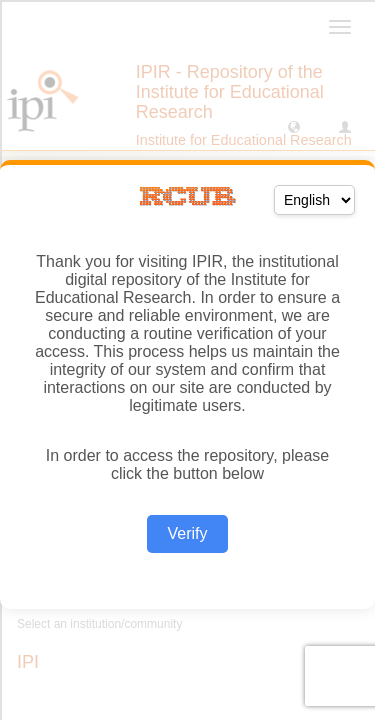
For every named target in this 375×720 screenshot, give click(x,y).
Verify (187, 533)
